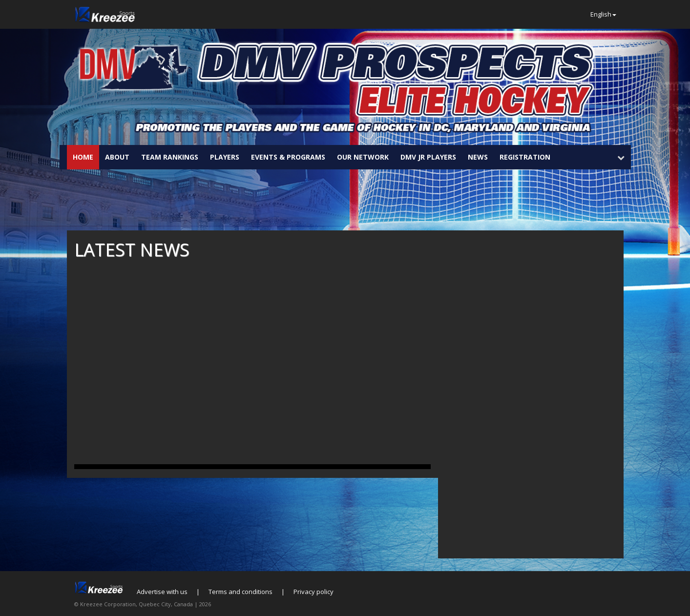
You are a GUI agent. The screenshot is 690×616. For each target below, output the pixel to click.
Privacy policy (314, 592)
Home (83, 157)
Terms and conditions (240, 592)
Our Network (363, 157)
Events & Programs (288, 157)
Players (225, 157)
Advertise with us (162, 592)
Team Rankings (170, 157)
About (117, 157)
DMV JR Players (428, 157)
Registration (525, 157)
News (478, 157)
